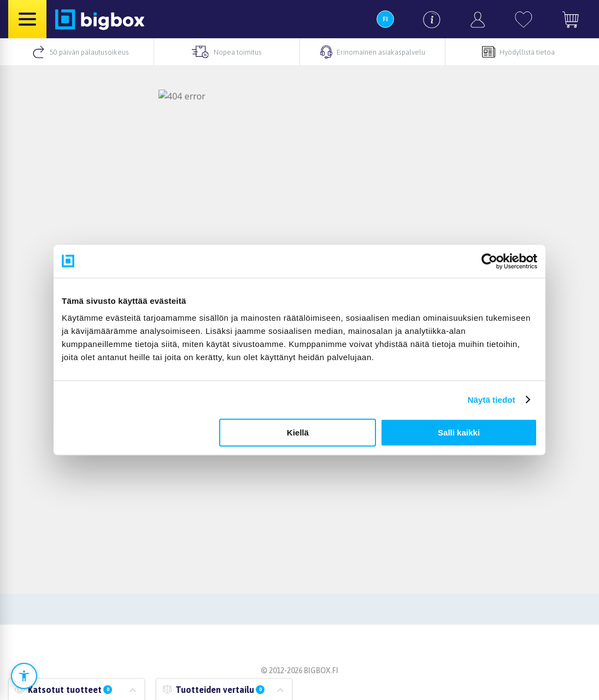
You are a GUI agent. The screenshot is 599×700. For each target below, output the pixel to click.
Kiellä (298, 433)
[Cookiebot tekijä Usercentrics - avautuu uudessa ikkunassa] (489, 261)
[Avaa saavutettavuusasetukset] (24, 676)
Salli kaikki (459, 433)
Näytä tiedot (492, 400)
